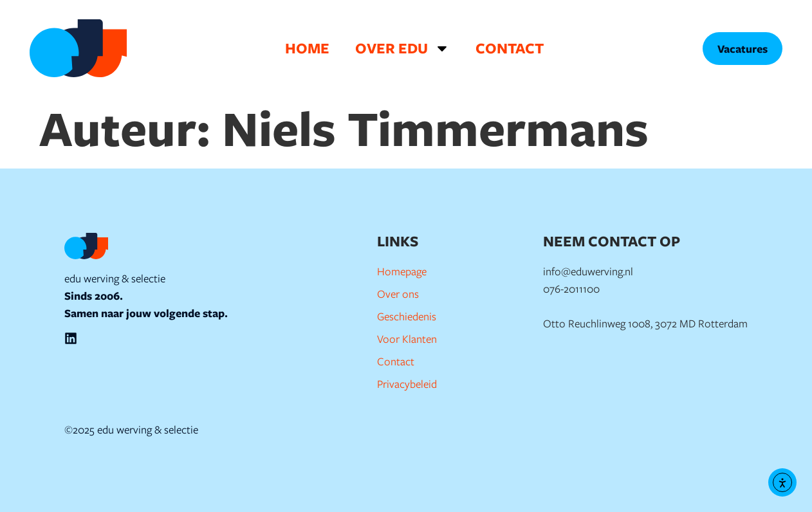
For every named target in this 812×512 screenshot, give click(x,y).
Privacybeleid (407, 384)
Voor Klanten (407, 339)
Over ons (398, 294)
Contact (510, 48)
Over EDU (402, 48)
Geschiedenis (407, 316)
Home (307, 48)
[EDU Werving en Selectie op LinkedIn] (71, 338)
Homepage (402, 271)
